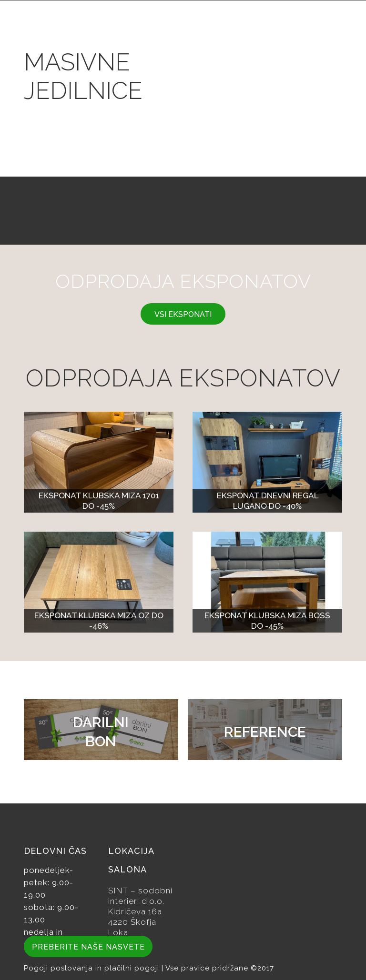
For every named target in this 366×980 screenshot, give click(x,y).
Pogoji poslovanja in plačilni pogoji (93, 968)
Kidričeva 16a (135, 911)
